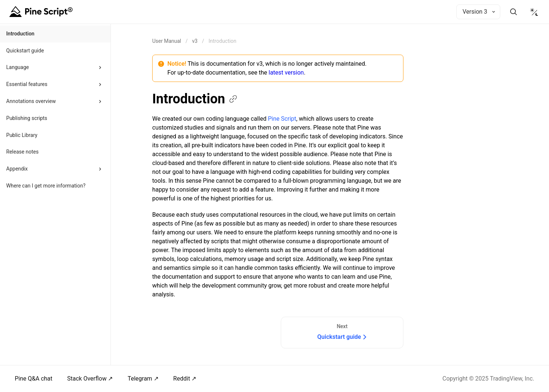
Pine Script (282, 119)
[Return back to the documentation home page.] (167, 41)
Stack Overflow (87, 379)
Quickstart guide (25, 51)
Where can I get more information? (46, 186)
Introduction (20, 34)
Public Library (22, 135)
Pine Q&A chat (34, 379)
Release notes (23, 152)
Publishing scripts (27, 118)
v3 (195, 41)
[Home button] (42, 12)
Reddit (182, 379)
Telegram (140, 379)
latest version (286, 73)
